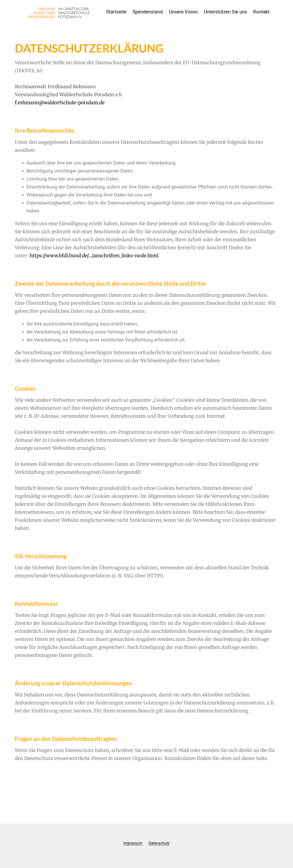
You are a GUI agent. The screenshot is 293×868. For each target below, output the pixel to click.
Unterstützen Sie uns (225, 12)
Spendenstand (148, 12)
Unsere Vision (183, 12)
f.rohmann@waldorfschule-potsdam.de (60, 102)
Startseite (116, 12)
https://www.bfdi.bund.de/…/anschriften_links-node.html (94, 255)
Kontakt (261, 12)
